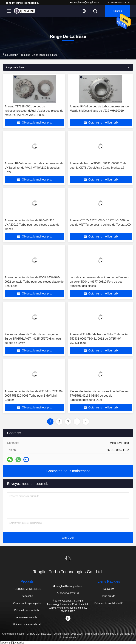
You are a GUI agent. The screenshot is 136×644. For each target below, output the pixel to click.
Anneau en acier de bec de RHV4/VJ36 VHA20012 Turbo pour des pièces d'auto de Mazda (32, 225)
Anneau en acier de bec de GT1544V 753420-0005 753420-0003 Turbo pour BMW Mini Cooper (34, 396)
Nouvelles (109, 589)
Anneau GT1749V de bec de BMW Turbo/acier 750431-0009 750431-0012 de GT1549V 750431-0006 (99, 339)
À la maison (10, 55)
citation (118, 11)
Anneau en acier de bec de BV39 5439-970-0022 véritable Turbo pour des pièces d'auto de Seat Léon (34, 282)
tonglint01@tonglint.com (85, 2)
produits (24, 55)
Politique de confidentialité (109, 603)
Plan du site (109, 596)
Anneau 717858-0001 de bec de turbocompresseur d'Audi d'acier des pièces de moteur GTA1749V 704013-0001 (34, 111)
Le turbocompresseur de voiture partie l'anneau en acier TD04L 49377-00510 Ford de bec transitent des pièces (99, 282)
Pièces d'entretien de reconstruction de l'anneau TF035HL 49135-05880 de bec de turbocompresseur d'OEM (100, 396)
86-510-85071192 (119, 2)
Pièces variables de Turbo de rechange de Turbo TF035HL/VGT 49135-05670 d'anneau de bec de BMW (33, 339)
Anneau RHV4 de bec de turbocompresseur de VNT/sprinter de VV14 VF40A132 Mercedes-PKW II (34, 168)
